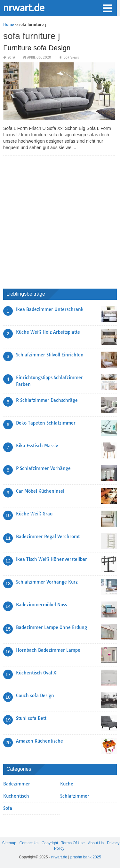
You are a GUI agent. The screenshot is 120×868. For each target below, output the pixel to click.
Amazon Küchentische (40, 741)
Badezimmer (17, 784)
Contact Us (29, 843)
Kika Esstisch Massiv (37, 446)
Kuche (67, 784)
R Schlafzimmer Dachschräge (47, 400)
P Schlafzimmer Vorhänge (43, 468)
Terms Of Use (73, 843)
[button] (107, 8)
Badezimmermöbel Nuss (41, 605)
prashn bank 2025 (86, 857)
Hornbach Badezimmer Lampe (48, 650)
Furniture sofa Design (37, 48)
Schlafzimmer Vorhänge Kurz (47, 582)
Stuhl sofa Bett (31, 718)
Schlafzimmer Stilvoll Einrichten (50, 355)
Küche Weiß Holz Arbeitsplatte (48, 332)
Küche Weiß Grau (34, 514)
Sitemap (9, 843)
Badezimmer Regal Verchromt (48, 537)
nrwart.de (24, 7)
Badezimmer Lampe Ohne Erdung (52, 627)
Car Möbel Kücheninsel (40, 491)
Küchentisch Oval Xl (37, 673)
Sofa (11, 57)
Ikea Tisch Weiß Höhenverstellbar (52, 559)
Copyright (50, 843)
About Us (96, 843)
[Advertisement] (60, 221)
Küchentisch (16, 796)
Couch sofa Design (35, 696)
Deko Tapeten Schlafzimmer (46, 423)
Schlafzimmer (75, 796)
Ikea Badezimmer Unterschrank (50, 309)
